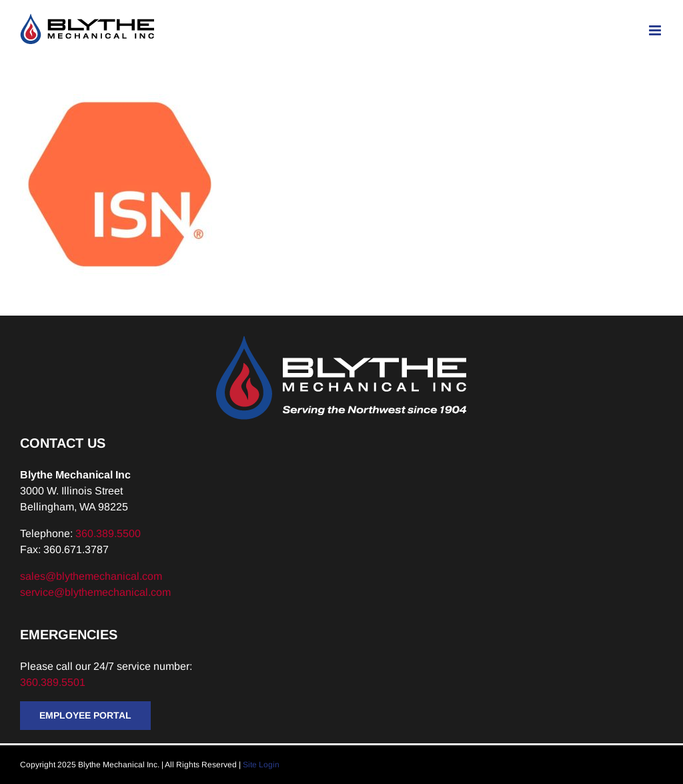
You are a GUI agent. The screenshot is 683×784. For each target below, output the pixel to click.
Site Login (261, 765)
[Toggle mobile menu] (656, 30)
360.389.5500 (108, 533)
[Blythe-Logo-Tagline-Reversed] (341, 341)
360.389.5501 (54, 682)
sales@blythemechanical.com (91, 576)
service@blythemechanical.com (95, 592)
